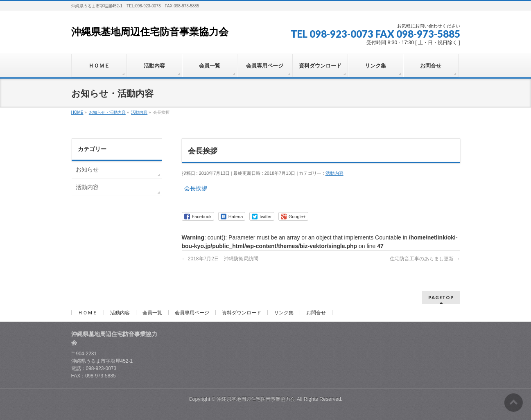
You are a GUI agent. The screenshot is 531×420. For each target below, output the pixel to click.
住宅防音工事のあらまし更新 (425, 259)
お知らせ (87, 169)
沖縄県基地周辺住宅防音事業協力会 (150, 32)
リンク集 (284, 313)
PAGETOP (441, 297)
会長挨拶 (196, 188)
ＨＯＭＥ (88, 313)
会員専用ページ (192, 313)
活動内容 (334, 173)
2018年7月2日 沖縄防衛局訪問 (220, 259)
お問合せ (316, 313)
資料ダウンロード (242, 313)
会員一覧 (152, 313)
